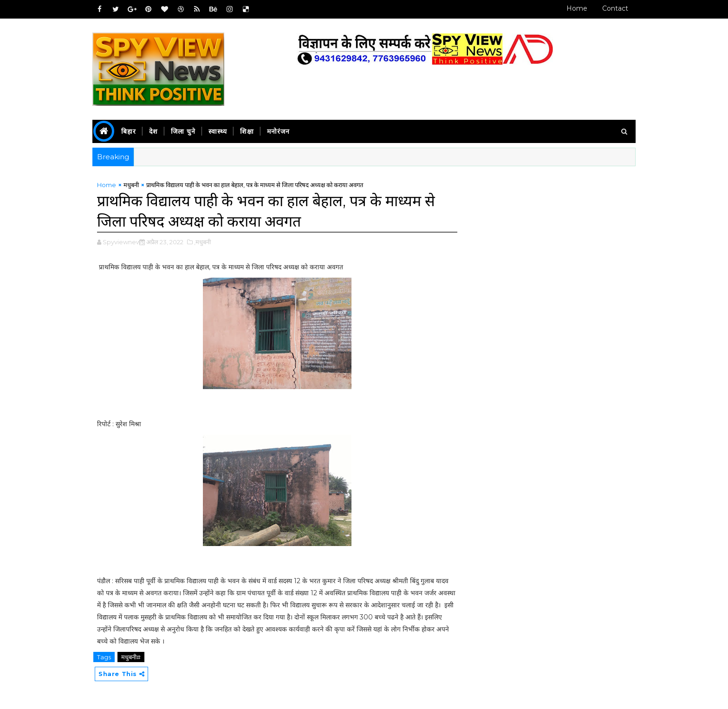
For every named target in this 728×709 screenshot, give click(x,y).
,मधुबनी (202, 242)
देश (153, 131)
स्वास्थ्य (218, 131)
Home (577, 8)
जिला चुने (183, 131)
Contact (615, 8)
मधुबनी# (131, 657)
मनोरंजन (278, 131)
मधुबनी (131, 185)
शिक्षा (247, 131)
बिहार (129, 131)
